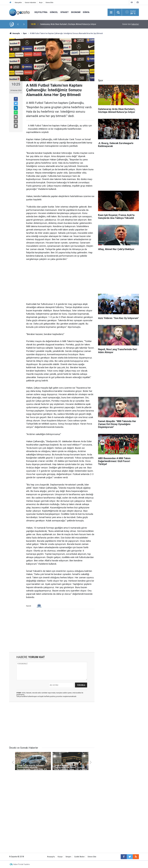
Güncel (54, 12)
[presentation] (18, 24)
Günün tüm (131, 24)
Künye (60, 857)
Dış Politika (41, 12)
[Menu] (111, 12)
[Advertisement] (60, 282)
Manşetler (18, 2)
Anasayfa (51, 857)
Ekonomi (76, 12)
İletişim (68, 857)
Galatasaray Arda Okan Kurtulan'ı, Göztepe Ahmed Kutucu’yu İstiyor (68, 24)
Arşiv (41, 2)
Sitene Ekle (49, 2)
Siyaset (65, 12)
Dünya (86, 12)
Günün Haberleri (30, 2)
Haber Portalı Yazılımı (21, 864)
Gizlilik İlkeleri (79, 857)
